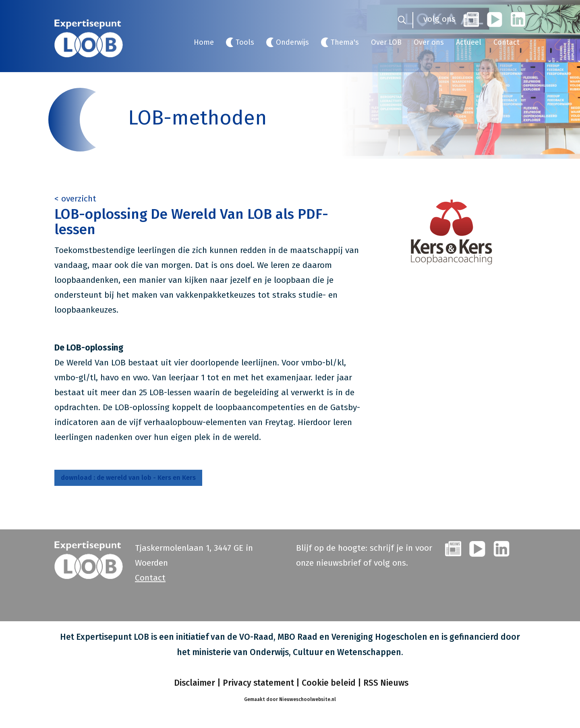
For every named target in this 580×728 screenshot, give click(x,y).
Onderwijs (292, 42)
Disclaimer (194, 683)
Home (204, 42)
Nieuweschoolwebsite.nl (308, 699)
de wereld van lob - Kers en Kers (128, 478)
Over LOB (386, 42)
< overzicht (75, 199)
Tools (245, 42)
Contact (506, 42)
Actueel (469, 42)
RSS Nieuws (386, 683)
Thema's (345, 42)
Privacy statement (258, 683)
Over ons (429, 42)
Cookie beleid (329, 683)
